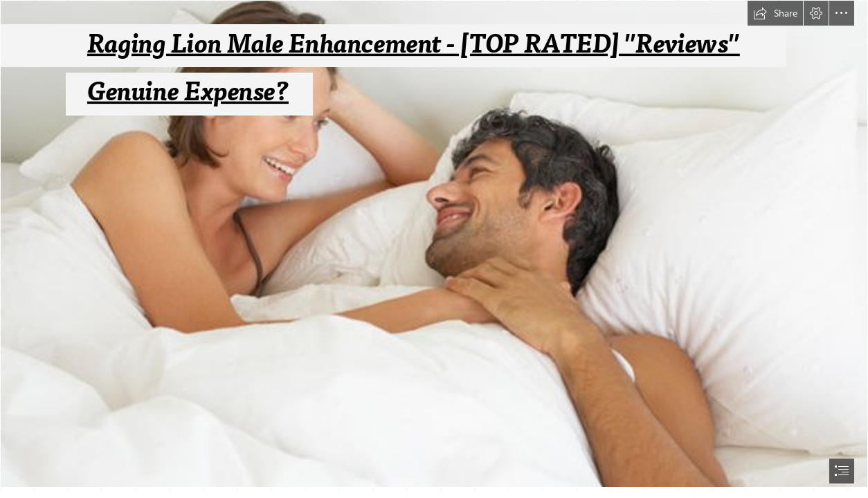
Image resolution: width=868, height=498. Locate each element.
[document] (434, 249)
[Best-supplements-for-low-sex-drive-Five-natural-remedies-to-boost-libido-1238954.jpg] (434, 244)
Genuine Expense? (188, 92)
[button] (775, 13)
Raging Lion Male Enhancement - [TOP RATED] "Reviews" (414, 44)
